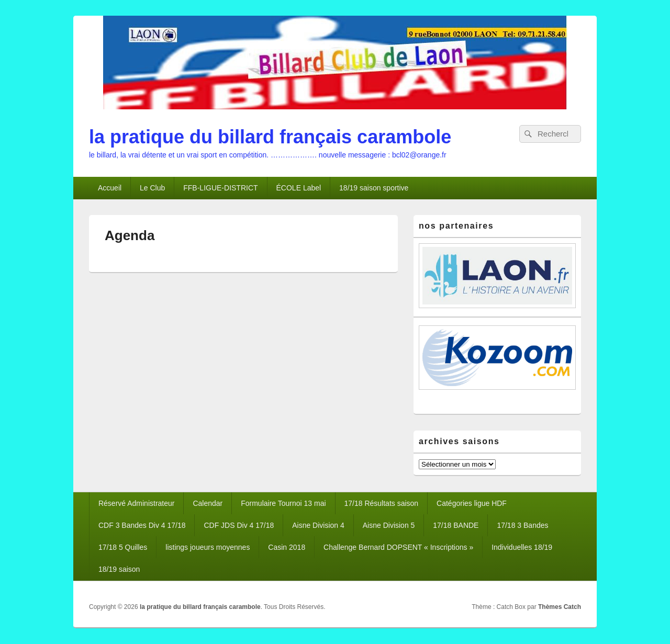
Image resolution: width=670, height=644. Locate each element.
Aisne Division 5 (389, 525)
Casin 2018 (287, 547)
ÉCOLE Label (299, 188)
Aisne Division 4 (318, 525)
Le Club (152, 188)
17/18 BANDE (456, 525)
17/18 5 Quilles (123, 547)
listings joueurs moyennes (208, 547)
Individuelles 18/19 (522, 547)
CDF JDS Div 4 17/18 (239, 525)
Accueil (110, 188)
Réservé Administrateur (137, 503)
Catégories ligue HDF (472, 503)
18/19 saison (119, 569)
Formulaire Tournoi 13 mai (283, 503)
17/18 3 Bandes (522, 525)
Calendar (208, 503)
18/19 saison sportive (374, 188)
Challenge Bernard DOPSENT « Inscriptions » (398, 547)
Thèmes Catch (560, 607)
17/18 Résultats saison (382, 503)
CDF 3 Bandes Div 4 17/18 (142, 525)
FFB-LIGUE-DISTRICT (220, 188)
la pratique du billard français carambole (270, 137)
